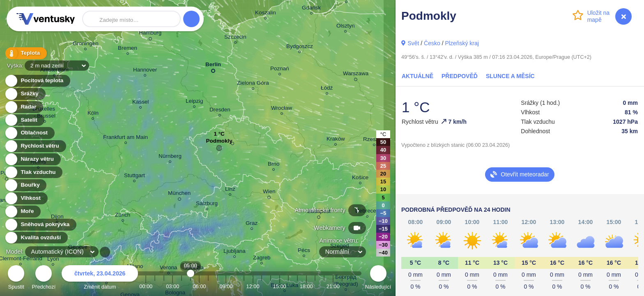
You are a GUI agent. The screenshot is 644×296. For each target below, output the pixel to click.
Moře (23, 212)
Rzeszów (374, 140)
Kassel (140, 103)
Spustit (16, 279)
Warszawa (356, 75)
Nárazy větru (32, 159)
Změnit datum (100, 279)
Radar (24, 107)
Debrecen (367, 212)
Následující (378, 279)
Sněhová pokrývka (40, 225)
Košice (360, 179)
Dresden (220, 111)
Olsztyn (346, 27)
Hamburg (150, 34)
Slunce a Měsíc (510, 76)
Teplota (25, 53)
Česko (432, 43)
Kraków (336, 140)
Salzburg (207, 205)
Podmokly (219, 143)
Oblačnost (29, 133)
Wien (269, 193)
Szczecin (235, 38)
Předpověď (460, 76)
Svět (413, 43)
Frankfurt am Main (125, 138)
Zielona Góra (253, 84)
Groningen (86, 45)
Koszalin (266, 14)
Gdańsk (311, 9)
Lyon (53, 260)
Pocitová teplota (37, 81)
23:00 (351, 286)
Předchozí (44, 279)
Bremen (128, 49)
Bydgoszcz (300, 47)
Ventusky (44, 19)
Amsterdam (54, 71)
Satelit (24, 120)
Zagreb (262, 259)
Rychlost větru (35, 146)
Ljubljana (235, 252)
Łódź (327, 89)
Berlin (213, 66)
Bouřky (25, 185)
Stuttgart (135, 177)
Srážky (25, 94)
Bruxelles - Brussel (45, 113)
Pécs (304, 251)
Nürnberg (170, 157)
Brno (274, 165)
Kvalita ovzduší (36, 238)
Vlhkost (26, 198)
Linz (230, 190)
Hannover (145, 71)
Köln (93, 114)
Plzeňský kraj (462, 43)
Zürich (123, 216)
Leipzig (194, 102)
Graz (252, 224)
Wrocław (282, 109)
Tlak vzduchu (33, 172)
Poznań (280, 70)
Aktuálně (417, 76)
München (179, 194)
